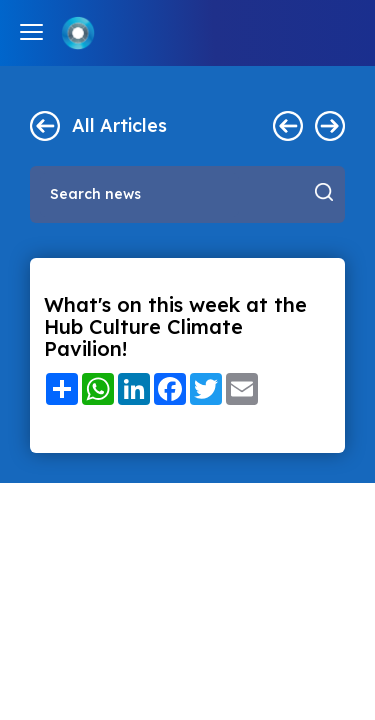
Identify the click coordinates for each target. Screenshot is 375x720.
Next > (330, 126)
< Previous (288, 126)
